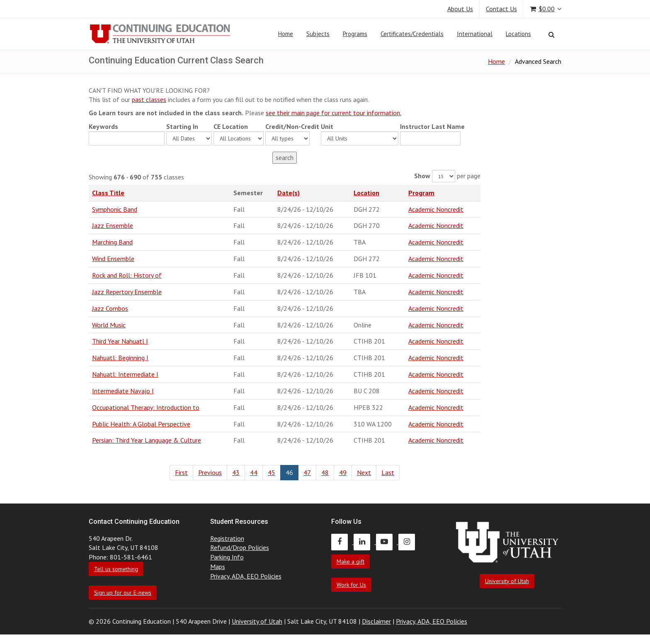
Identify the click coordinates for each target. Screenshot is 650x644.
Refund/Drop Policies (240, 547)
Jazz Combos (110, 308)
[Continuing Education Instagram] (409, 542)
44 (254, 472)
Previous (210, 472)
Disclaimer (376, 621)
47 (307, 472)
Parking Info (227, 557)
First (181, 472)
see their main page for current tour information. (333, 113)
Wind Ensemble (113, 259)
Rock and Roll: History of (127, 275)
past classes (149, 99)
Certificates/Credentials (412, 34)
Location (366, 193)
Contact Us (501, 9)
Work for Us (351, 585)
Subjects (318, 34)
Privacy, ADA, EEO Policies (246, 576)
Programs (355, 34)
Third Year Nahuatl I (120, 341)
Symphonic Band (115, 209)
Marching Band (112, 242)
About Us (460, 9)
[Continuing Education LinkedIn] (365, 542)
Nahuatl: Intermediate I (125, 374)
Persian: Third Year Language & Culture (147, 440)
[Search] (552, 34)
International (475, 34)
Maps (218, 567)
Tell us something (116, 569)
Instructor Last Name (432, 126)
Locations (518, 34)
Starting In (182, 126)
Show (422, 176)
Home (286, 34)
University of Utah (507, 581)
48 (325, 472)
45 (272, 472)
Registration (227, 538)
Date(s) (289, 193)
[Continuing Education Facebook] (342, 542)
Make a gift (350, 562)
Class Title (108, 193)
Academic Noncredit (436, 209)
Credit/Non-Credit (292, 126)
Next (364, 472)
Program (421, 193)
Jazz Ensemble (113, 225)
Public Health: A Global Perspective (141, 424)
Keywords (103, 126)
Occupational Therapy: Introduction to (146, 407)
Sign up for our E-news (123, 593)
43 (236, 472)
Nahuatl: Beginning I (120, 358)
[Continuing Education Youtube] (387, 542)
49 (343, 472)
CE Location (231, 126)
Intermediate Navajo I (123, 391)
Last (388, 472)
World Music (109, 325)
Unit (327, 126)
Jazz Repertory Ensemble (127, 292)
